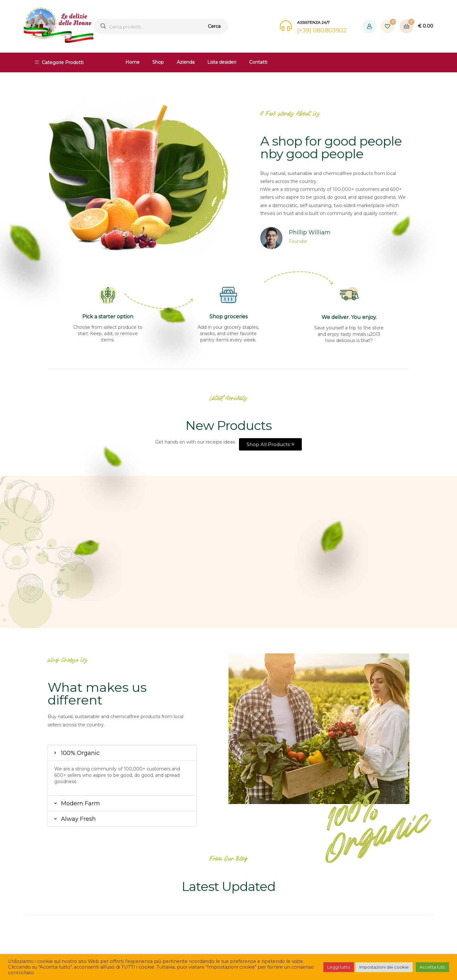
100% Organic (80, 753)
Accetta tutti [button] (432, 967)
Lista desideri (222, 62)
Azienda (186, 62)
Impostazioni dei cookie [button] (384, 967)
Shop (158, 62)
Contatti (258, 62)
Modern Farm (80, 803)
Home (132, 62)
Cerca (214, 26)
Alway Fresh (78, 819)
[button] (122, 753)
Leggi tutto (339, 967)
